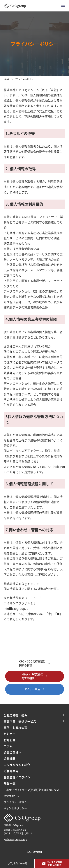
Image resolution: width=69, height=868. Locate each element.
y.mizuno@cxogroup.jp (15, 839)
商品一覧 (10, 783)
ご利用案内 (11, 771)
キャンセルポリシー (15, 808)
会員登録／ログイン (17, 777)
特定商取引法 (11, 796)
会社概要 (10, 758)
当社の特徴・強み (15, 715)
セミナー (10, 734)
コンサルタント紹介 (17, 765)
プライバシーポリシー (17, 802)
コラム (8, 746)
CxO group (38, 852)
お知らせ (10, 740)
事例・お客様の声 (15, 728)
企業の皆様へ (13, 752)
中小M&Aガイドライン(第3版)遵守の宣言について (33, 790)
